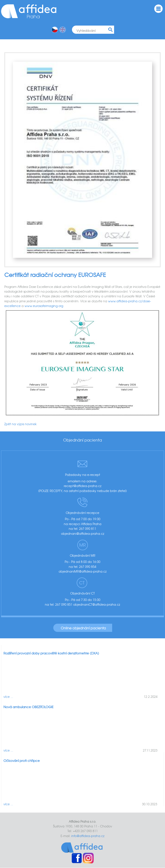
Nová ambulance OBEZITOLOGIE (28, 707)
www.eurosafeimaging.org (44, 306)
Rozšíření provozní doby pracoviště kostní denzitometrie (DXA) (51, 653)
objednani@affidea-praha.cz (83, 533)
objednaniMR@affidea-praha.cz (83, 571)
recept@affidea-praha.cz (83, 486)
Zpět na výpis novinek (20, 424)
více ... (8, 697)
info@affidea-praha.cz (88, 836)
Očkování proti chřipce (22, 761)
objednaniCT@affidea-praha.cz (97, 604)
